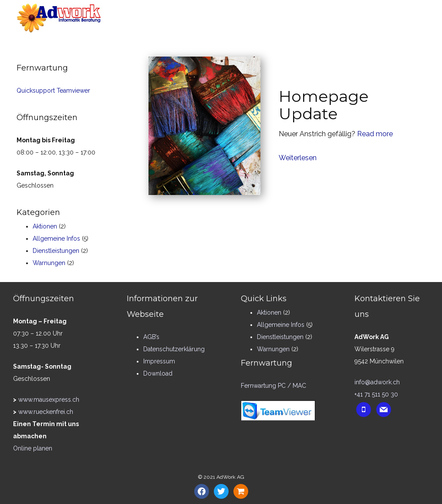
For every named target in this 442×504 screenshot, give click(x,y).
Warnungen (49, 263)
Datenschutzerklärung (174, 349)
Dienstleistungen (56, 251)
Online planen (33, 448)
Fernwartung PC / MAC (273, 386)
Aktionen (45, 226)
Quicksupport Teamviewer (53, 91)
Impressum (159, 361)
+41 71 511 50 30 (376, 394)
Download (158, 373)
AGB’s (151, 337)
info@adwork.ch (377, 382)
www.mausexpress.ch (49, 400)
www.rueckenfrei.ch (46, 412)
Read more (375, 134)
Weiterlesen (298, 158)
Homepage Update (324, 105)
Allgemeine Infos (56, 239)
